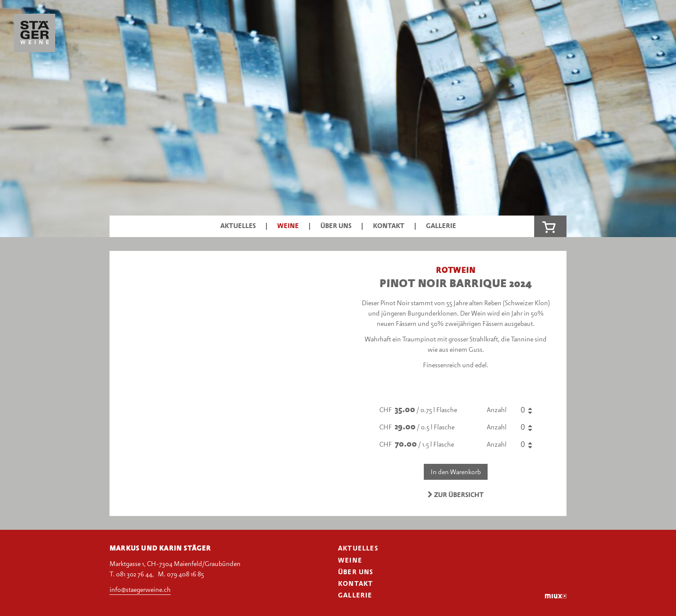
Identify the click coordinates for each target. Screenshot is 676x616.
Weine (288, 226)
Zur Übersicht (456, 495)
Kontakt (389, 226)
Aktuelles (238, 226)
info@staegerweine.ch (140, 590)
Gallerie (441, 226)
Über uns (336, 226)
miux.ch (556, 596)
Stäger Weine (34, 35)
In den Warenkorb (456, 472)
